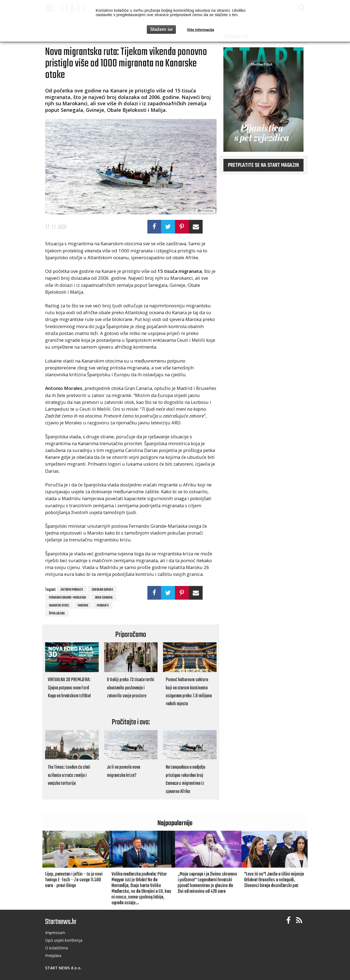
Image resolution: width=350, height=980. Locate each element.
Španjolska (57, 614)
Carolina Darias (102, 590)
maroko (83, 606)
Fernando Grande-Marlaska (68, 598)
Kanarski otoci (59, 606)
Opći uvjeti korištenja (64, 940)
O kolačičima (56, 948)
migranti (103, 606)
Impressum (55, 933)
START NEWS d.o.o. (63, 968)
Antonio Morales (72, 590)
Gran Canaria (104, 598)
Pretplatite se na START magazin (263, 165)
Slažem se (161, 29)
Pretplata (53, 956)
